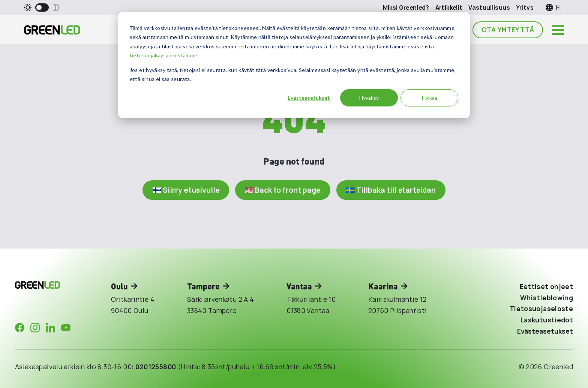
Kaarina (383, 286)
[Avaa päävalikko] (558, 30)
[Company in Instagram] (35, 328)
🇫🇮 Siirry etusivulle (186, 190)
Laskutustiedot (547, 320)
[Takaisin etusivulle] (52, 30)
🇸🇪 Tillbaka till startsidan (391, 190)
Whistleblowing (547, 298)
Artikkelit (449, 7)
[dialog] (294, 65)
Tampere (203, 286)
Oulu (119, 286)
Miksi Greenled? (406, 7)
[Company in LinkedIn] (50, 328)
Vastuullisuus (489, 7)
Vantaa (299, 286)
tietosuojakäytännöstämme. (164, 55)
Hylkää (430, 98)
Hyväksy (369, 98)
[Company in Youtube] (66, 328)
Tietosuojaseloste (541, 309)
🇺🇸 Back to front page (283, 190)
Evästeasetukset (309, 98)
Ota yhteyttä (508, 30)
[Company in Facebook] (20, 328)
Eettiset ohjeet (546, 286)
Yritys (525, 7)
